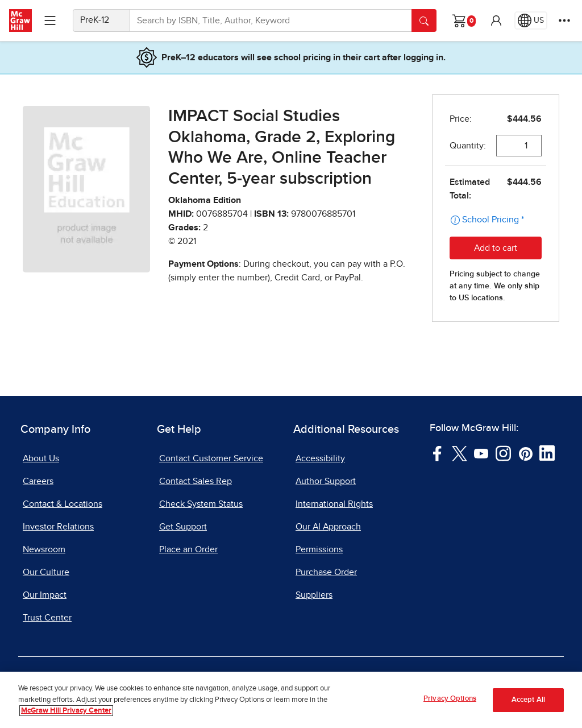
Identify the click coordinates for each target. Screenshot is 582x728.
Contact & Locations (63, 504)
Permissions (319, 549)
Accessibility (320, 458)
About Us (41, 458)
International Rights (334, 504)
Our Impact (45, 595)
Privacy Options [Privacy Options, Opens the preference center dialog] (450, 699)
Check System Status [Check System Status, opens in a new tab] (201, 504)
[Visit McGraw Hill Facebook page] (437, 453)
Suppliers (314, 595)
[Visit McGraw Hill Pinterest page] (525, 453)
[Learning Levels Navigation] (50, 20)
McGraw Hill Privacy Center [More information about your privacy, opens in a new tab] (66, 711)
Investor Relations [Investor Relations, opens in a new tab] (58, 527)
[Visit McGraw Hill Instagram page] (503, 453)
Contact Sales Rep (196, 481)
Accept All (528, 700)
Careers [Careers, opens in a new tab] (38, 481)
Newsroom (44, 549)
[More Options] (564, 20)
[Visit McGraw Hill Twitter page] (460, 453)
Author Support (326, 481)
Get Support (183, 527)
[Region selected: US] (531, 20)
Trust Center (47, 618)
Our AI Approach (328, 527)
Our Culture (46, 572)
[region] (291, 700)
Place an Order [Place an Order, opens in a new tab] (188, 549)
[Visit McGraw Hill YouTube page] (481, 453)
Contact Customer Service (211, 458)
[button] (496, 20)
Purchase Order (326, 572)
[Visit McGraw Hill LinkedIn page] (547, 453)
